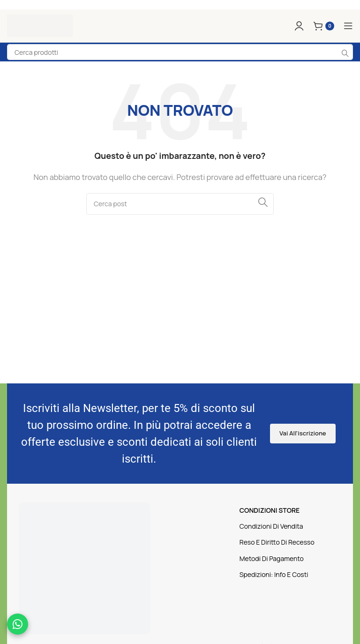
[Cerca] (180, 204)
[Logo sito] (40, 25)
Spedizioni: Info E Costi (274, 574)
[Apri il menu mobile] (348, 26)
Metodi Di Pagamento (272, 558)
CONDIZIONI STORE (270, 510)
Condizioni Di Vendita (271, 526)
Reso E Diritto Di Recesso (277, 542)
